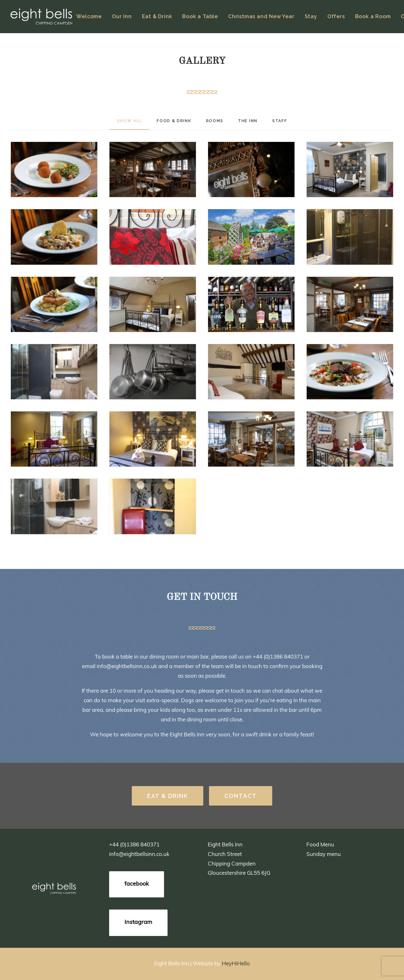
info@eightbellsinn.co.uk (127, 667)
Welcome (89, 16)
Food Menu (320, 845)
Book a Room (373, 16)
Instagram (138, 922)
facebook (137, 884)
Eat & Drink (157, 16)
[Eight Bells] (41, 17)
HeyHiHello (236, 964)
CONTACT (241, 796)
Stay (311, 16)
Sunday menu (324, 855)
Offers (336, 16)
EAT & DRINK (168, 796)
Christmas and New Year (261, 16)
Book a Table (200, 16)
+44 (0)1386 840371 (278, 657)
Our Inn (122, 16)
